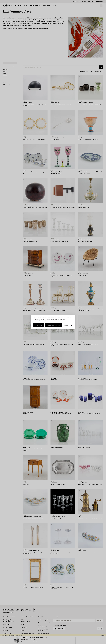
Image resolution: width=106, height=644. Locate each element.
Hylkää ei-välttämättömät (53, 325)
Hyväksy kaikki (39, 325)
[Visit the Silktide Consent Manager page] (72, 325)
